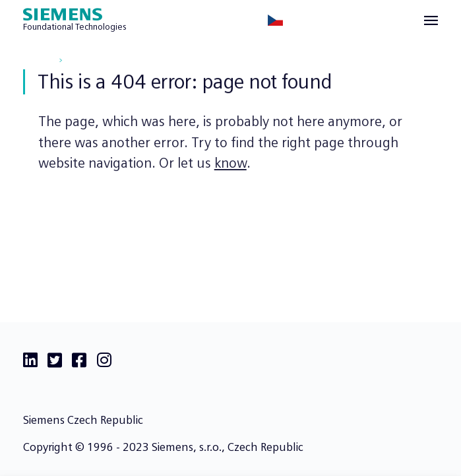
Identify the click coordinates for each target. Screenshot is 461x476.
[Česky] (275, 20)
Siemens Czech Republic (83, 420)
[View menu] (431, 21)
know (230, 165)
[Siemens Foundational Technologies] (75, 21)
